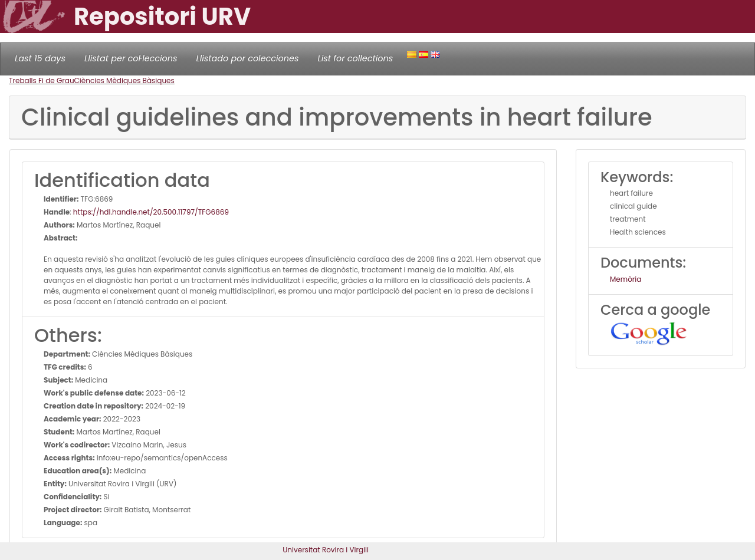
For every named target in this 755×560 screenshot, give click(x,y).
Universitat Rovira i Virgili (326, 550)
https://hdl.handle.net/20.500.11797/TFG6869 (151, 212)
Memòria (626, 279)
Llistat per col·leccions (131, 58)
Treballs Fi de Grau (42, 80)
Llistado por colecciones (248, 58)
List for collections (355, 58)
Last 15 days (40, 58)
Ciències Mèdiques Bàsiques (124, 80)
